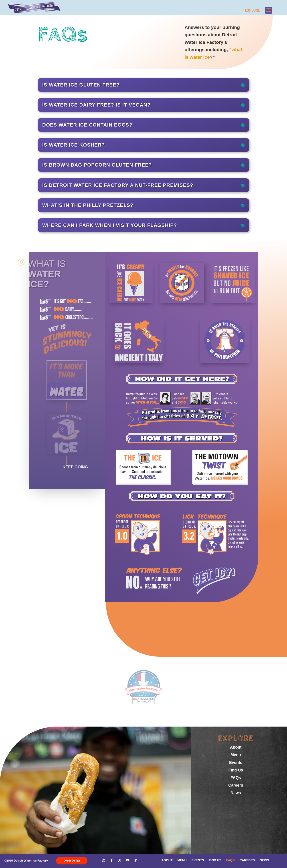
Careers (236, 785)
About (236, 747)
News (236, 793)
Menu (236, 755)
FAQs (236, 778)
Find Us (236, 770)
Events (236, 763)
